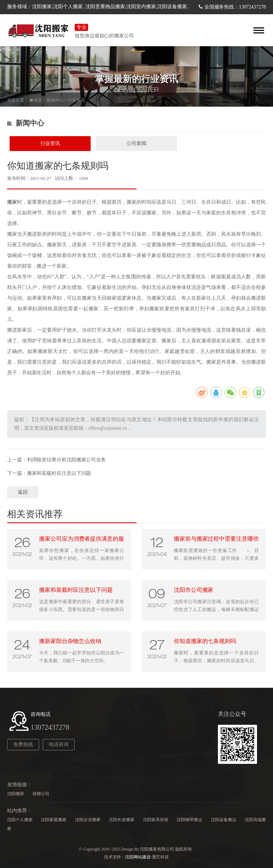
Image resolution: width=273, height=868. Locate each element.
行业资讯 (76, 100)
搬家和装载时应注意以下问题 (59, 473)
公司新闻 (136, 143)
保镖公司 (41, 794)
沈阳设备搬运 (224, 820)
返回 (23, 492)
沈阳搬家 (16, 794)
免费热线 (23, 744)
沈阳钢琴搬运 (189, 820)
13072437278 (50, 727)
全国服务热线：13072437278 (235, 7)
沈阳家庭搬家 (54, 820)
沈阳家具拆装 (156, 820)
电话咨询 (59, 744)
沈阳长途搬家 (122, 820)
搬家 (12, 202)
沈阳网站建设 (138, 857)
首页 (38, 100)
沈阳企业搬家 (88, 820)
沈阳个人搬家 (20, 820)
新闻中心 (55, 100)
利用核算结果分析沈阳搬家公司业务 (66, 460)
